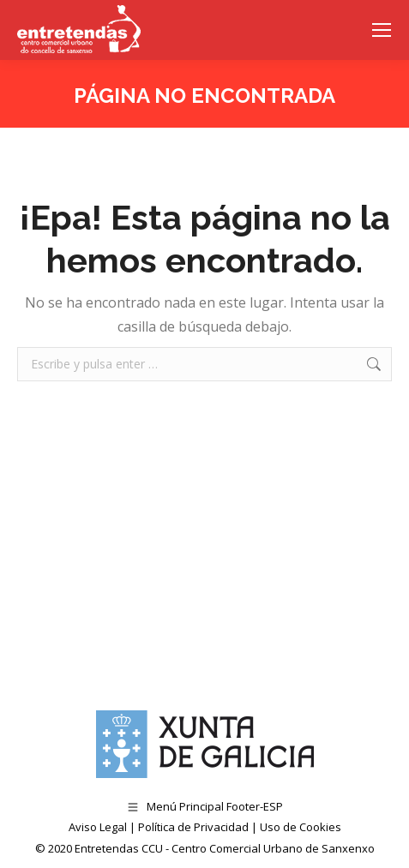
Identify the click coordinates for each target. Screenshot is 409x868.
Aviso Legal (98, 827)
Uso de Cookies (301, 827)
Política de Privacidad (193, 827)
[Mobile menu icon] (382, 30)
